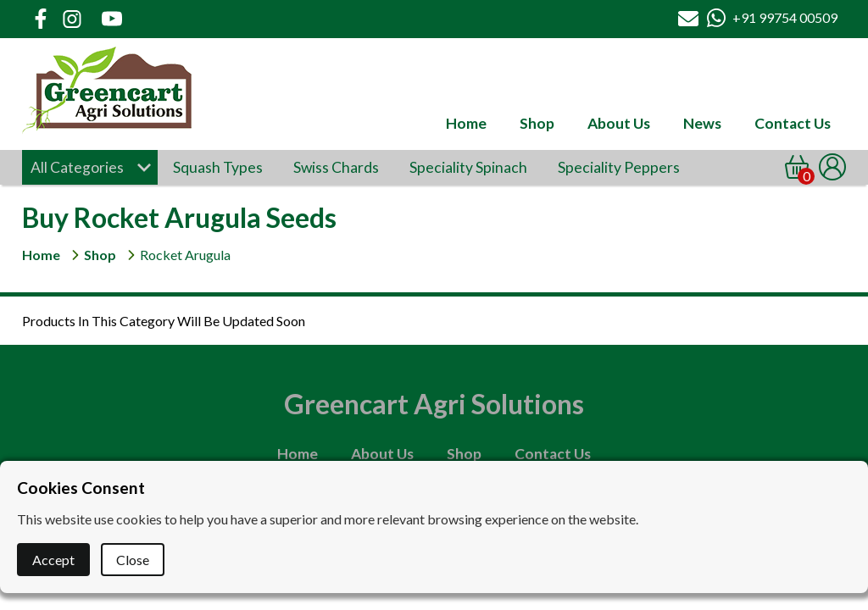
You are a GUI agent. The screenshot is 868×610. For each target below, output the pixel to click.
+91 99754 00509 (785, 17)
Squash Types (218, 167)
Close (133, 560)
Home (466, 123)
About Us (619, 123)
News (702, 123)
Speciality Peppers (619, 167)
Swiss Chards (336, 167)
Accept (53, 560)
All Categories (77, 167)
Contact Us (793, 123)
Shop (537, 123)
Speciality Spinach (468, 167)
